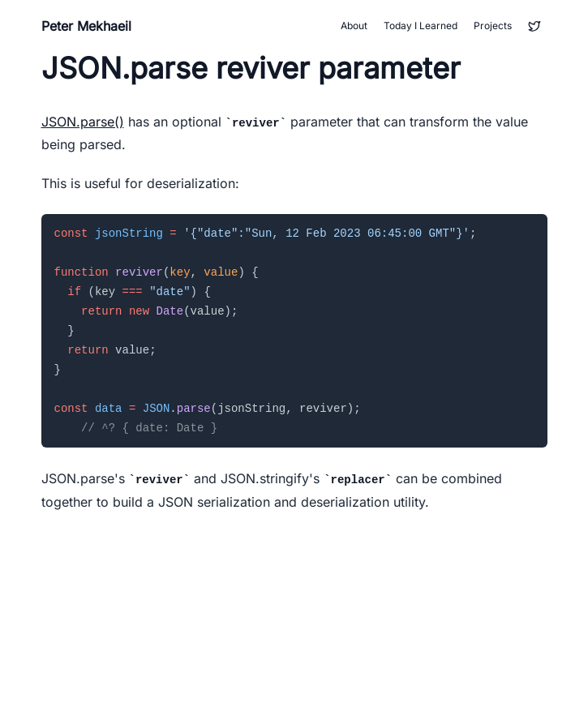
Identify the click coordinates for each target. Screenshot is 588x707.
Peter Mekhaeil (86, 26)
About (354, 26)
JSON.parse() (83, 122)
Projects (493, 26)
